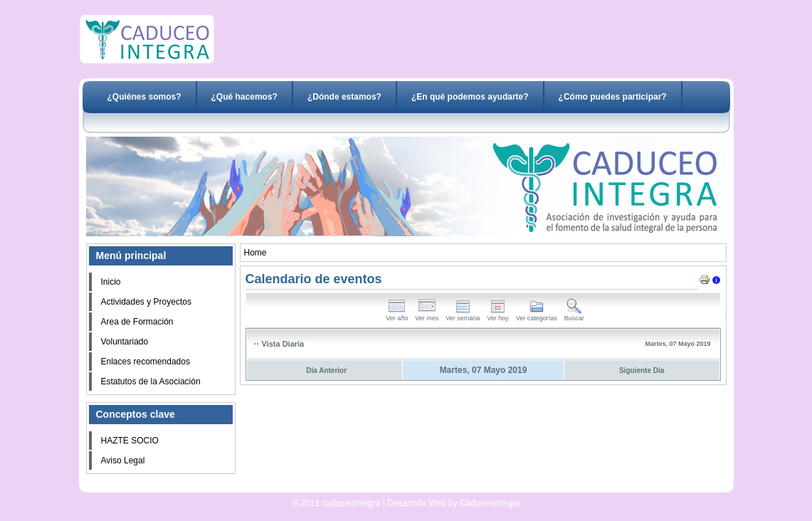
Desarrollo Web (369, 487)
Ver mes (427, 315)
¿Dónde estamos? (344, 97)
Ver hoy (498, 315)
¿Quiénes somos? (144, 97)
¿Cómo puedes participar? (613, 97)
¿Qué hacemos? (244, 97)
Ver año (397, 315)
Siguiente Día (642, 370)
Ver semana (463, 315)
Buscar (574, 315)
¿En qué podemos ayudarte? (470, 97)
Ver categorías (537, 315)
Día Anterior (326, 370)
